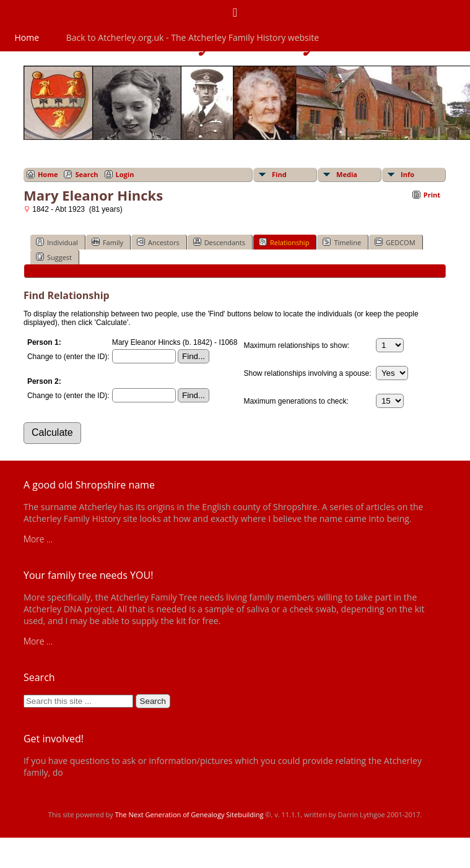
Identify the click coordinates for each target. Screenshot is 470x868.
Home (27, 37)
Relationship (284, 242)
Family (107, 242)
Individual (57, 242)
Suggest (54, 257)
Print (432, 195)
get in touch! (89, 772)
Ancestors (158, 242)
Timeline (342, 242)
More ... (38, 539)
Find (279, 174)
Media (347, 174)
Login (125, 174)
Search (86, 174)
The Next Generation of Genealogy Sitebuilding (189, 814)
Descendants (219, 242)
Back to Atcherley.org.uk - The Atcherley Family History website (193, 37)
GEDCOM (395, 242)
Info (407, 174)
